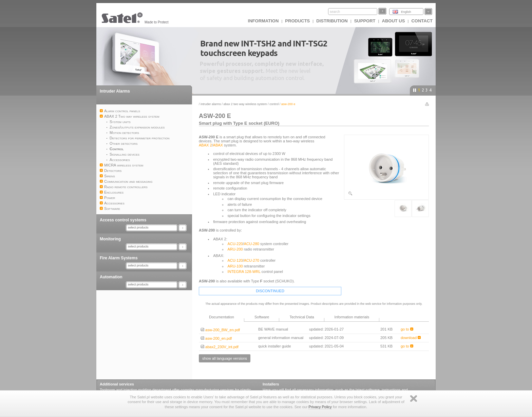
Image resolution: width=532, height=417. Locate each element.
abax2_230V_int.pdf (220, 347)
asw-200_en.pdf (216, 338)
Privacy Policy (320, 407)
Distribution (332, 21)
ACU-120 (235, 260)
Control (274, 104)
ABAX (218, 145)
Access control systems (123, 220)
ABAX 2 (205, 145)
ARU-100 (235, 266)
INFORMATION (263, 21)
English (406, 12)
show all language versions (225, 358)
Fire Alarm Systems (119, 258)
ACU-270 (252, 260)
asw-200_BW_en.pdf (220, 330)
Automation (111, 277)
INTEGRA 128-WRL (244, 272)
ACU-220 (235, 244)
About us (394, 21)
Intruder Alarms (115, 91)
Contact (422, 21)
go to (407, 329)
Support (365, 21)
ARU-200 (235, 249)
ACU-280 (252, 244)
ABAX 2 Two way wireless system (245, 104)
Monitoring (110, 239)
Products (297, 21)
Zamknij (414, 399)
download (411, 338)
